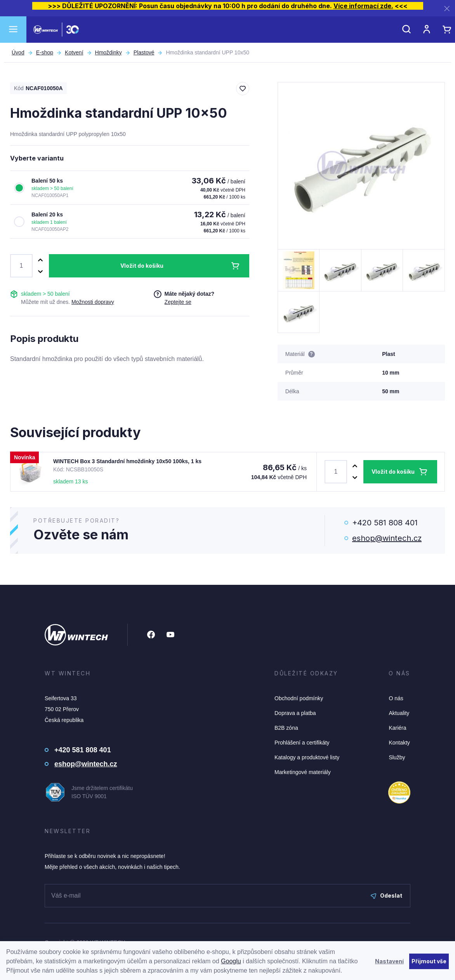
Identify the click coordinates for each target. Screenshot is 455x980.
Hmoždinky (109, 52)
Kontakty (399, 743)
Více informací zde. (363, 6)
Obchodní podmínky (299, 698)
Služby (397, 757)
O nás (396, 698)
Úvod (18, 52)
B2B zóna (286, 728)
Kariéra (397, 728)
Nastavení (389, 961)
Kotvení (74, 52)
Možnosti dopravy (93, 302)
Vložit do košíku (142, 266)
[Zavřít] (447, 8)
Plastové (144, 52)
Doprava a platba (295, 713)
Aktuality (399, 713)
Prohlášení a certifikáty (302, 743)
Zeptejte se (178, 302)
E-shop (45, 52)
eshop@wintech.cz (387, 538)
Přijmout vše (429, 961)
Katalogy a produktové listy (307, 757)
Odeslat (386, 895)
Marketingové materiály (303, 772)
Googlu (231, 961)
